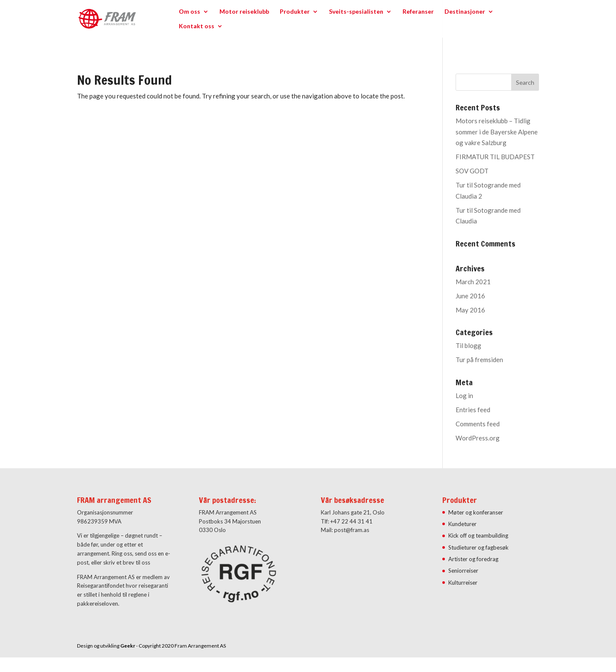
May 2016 (470, 310)
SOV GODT (472, 171)
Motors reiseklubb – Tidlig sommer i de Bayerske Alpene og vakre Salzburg (497, 132)
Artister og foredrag (473, 559)
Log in (464, 395)
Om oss (190, 12)
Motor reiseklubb (244, 12)
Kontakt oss (197, 26)
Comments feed (478, 424)
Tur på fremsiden (479, 360)
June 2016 (470, 296)
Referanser (418, 12)
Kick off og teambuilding (478, 535)
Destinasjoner (465, 12)
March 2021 (473, 282)
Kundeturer (462, 524)
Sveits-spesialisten (356, 12)
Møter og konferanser (476, 512)
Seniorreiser (463, 571)
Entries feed (473, 410)
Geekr (128, 646)
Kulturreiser (463, 583)
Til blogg (468, 345)
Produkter (295, 12)
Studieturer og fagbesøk (478, 547)
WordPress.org (478, 438)
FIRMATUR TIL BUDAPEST (495, 157)
